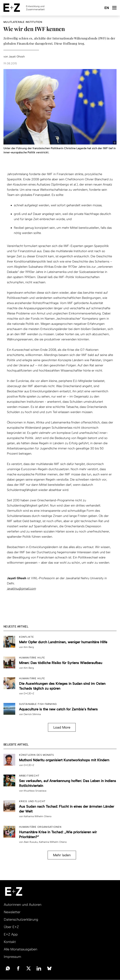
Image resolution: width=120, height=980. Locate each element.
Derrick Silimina (32, 714)
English (107, 8)
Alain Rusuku (31, 842)
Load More (62, 727)
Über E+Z (11, 927)
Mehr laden (62, 855)
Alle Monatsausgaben (21, 949)
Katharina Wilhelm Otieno (38, 816)
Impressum (12, 957)
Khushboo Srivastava (35, 791)
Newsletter (12, 912)
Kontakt (10, 942)
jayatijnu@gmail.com (21, 589)
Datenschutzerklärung (21, 919)
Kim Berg (29, 647)
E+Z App (11, 934)
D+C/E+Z (29, 694)
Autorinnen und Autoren (23, 905)
